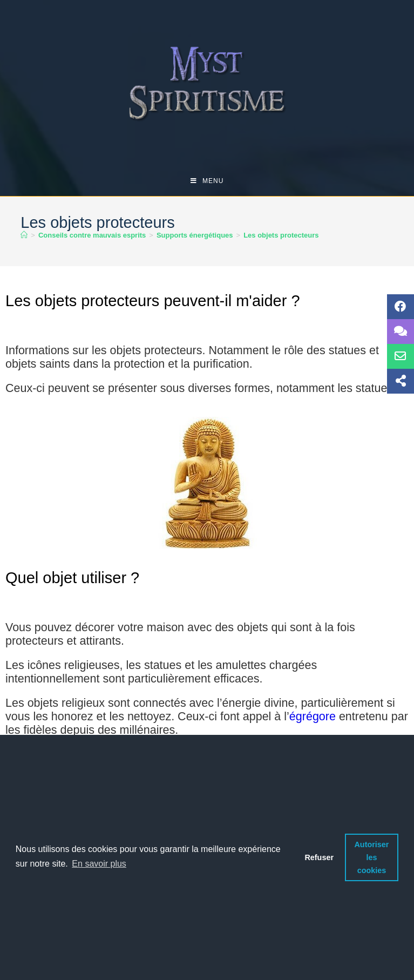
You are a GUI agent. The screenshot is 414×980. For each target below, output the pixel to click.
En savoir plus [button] (99, 864)
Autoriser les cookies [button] (371, 857)
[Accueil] (24, 235)
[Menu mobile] (207, 181)
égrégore (313, 717)
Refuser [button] (319, 857)
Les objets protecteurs (281, 235)
